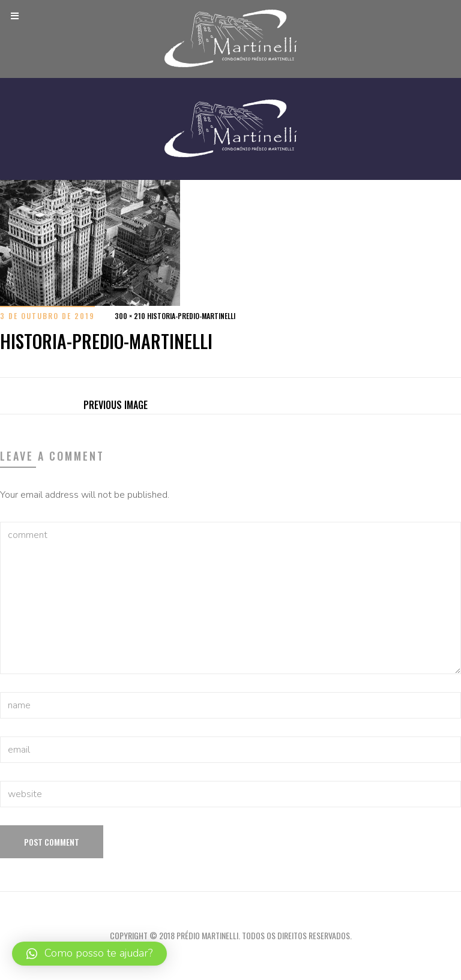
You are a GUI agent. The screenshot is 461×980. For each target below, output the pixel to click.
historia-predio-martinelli (191, 316)
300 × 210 (130, 316)
